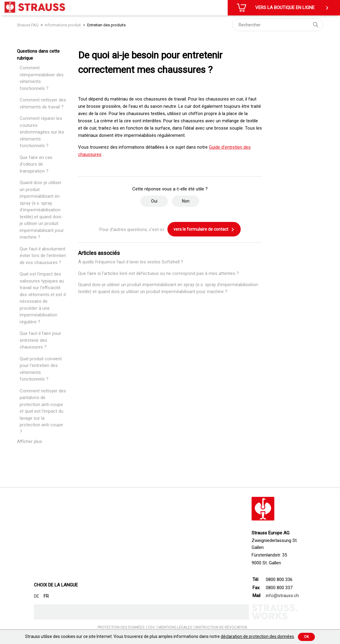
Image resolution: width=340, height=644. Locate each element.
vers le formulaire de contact (204, 230)
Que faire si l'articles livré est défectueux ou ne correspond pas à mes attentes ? (158, 273)
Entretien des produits (106, 25)
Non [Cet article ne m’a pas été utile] (186, 201)
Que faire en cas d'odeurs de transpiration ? (36, 164)
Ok (306, 637)
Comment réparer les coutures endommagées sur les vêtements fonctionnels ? (42, 132)
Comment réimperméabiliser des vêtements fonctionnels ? (42, 78)
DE (36, 596)
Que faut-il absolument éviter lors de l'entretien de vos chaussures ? (43, 256)
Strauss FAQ (28, 25)
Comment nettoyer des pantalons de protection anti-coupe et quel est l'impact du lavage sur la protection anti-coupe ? (43, 411)
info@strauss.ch (282, 596)
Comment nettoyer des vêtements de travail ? (43, 103)
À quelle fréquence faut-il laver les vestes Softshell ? (131, 262)
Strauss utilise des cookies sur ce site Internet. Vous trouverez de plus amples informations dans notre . (160, 636)
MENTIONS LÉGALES (175, 627)
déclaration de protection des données (257, 636)
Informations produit (63, 25)
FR (46, 596)
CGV (151, 627)
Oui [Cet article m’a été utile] (154, 201)
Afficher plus (30, 441)
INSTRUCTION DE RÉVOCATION (221, 627)
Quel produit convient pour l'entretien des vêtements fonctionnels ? (41, 369)
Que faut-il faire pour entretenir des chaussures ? (40, 340)
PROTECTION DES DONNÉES (121, 627)
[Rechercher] (278, 25)
